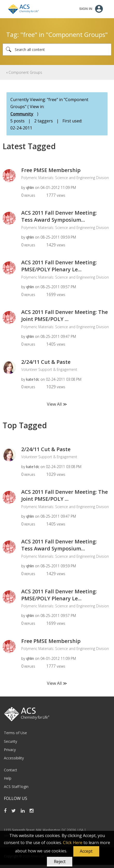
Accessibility (14, 758)
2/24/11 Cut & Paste (46, 362)
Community (22, 114)
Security (10, 741)
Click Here (73, 843)
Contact (10, 770)
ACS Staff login (16, 787)
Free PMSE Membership (51, 170)
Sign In (86, 9)
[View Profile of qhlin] (30, 188)
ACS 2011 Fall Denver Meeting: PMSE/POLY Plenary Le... (59, 266)
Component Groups (25, 72)
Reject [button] (60, 862)
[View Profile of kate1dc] (33, 379)
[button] (86, 851)
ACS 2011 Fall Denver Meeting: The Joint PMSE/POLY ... (65, 315)
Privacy (10, 750)
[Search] (57, 50)
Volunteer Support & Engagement (49, 369)
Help (8, 778)
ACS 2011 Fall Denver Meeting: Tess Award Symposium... (59, 216)
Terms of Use (15, 733)
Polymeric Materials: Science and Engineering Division (65, 178)
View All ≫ (57, 404)
